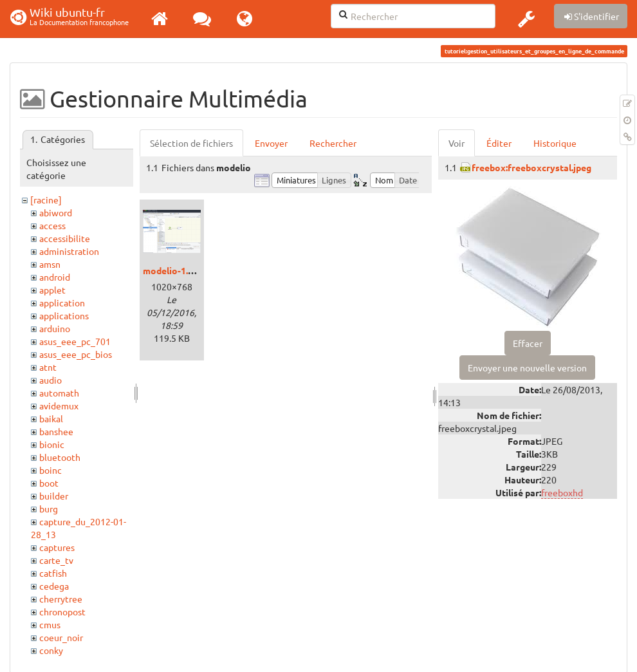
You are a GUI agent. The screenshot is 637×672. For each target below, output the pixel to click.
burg (49, 509)
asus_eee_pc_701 (75, 341)
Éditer (499, 143)
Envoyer (271, 143)
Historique (555, 143)
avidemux (59, 406)
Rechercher (333, 143)
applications (64, 315)
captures (57, 547)
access (52, 225)
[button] (526, 19)
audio (51, 380)
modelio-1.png (173, 270)
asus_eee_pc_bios (76, 354)
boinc (51, 470)
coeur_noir (61, 637)
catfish (53, 573)
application (62, 303)
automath (59, 393)
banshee (56, 431)
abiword (56, 212)
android (55, 277)
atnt (48, 367)
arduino (55, 328)
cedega (54, 586)
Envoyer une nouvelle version (527, 368)
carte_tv (56, 560)
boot (49, 483)
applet (52, 290)
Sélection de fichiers (191, 143)
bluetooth (60, 457)
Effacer (528, 343)
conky (51, 650)
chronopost (62, 611)
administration (69, 251)
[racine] (46, 200)
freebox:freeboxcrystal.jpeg (531, 167)
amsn (50, 264)
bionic (52, 444)
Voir (457, 143)
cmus (50, 624)
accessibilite (65, 238)
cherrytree (61, 599)
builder (54, 496)
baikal (51, 418)
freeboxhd (562, 492)
